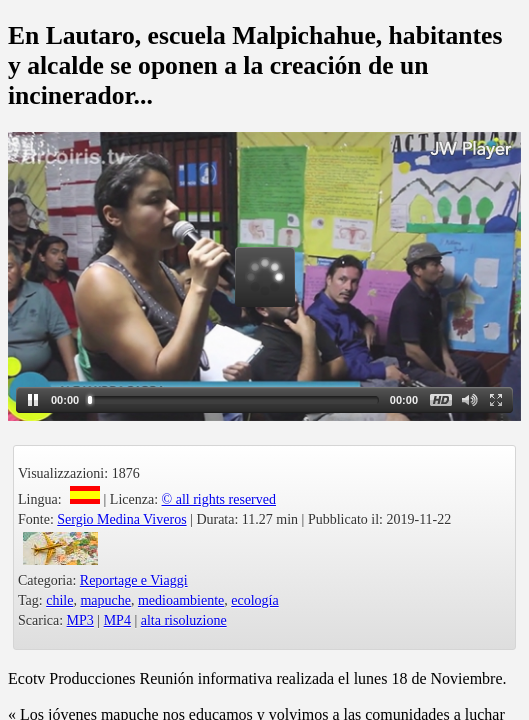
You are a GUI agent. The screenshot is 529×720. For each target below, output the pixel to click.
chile (59, 600)
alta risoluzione (184, 620)
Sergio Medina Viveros (121, 519)
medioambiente (181, 600)
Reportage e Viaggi (134, 580)
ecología (254, 600)
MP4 (117, 620)
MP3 (80, 620)
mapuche (105, 600)
